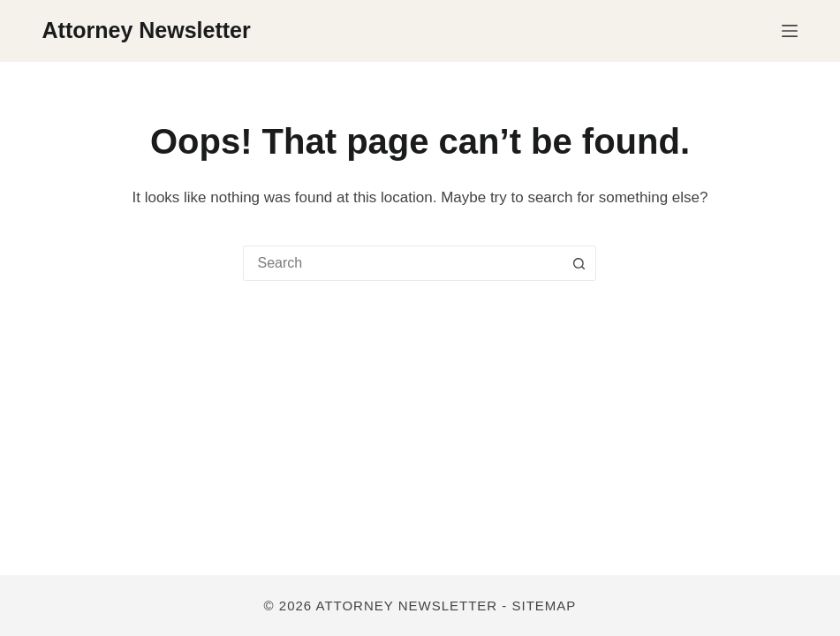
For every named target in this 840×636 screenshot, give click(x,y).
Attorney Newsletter (147, 30)
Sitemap (545, 606)
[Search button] (579, 263)
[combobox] (403, 263)
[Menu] (790, 31)
